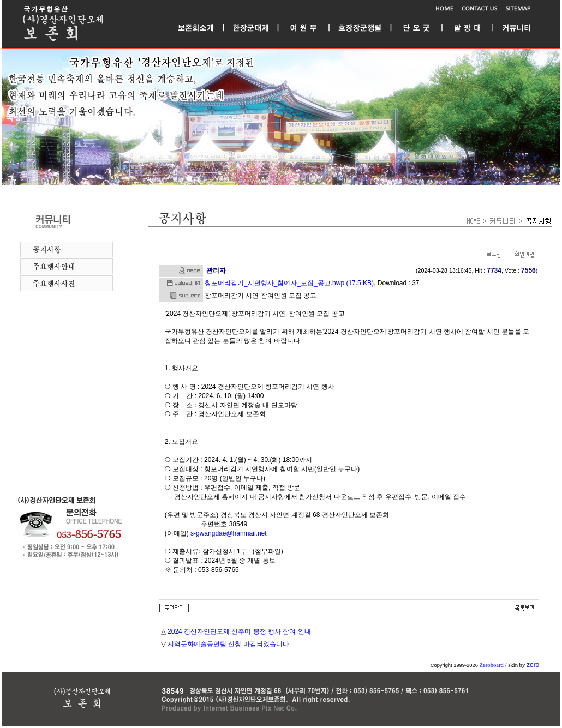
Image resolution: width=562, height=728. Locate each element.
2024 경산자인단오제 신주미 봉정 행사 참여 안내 (239, 631)
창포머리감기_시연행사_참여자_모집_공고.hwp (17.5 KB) (289, 283)
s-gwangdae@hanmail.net (229, 533)
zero (533, 665)
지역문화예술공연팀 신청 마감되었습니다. (229, 644)
